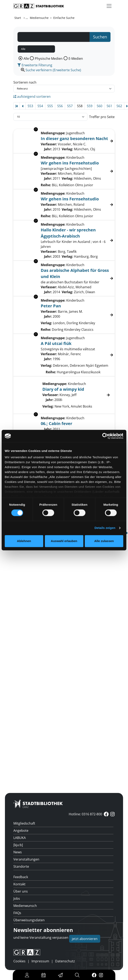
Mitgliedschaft (24, 823)
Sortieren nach (25, 82)
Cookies (19, 961)
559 (90, 106)
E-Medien (76, 59)
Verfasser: (51, 395)
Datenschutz (65, 961)
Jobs (17, 898)
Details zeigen (105, 528)
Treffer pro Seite (102, 117)
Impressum (40, 961)
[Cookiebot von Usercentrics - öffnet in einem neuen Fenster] (105, 436)
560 (99, 106)
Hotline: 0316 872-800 (85, 814)
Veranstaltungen (26, 859)
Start (18, 18)
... (27, 18)
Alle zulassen (104, 541)
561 (109, 106)
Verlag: (48, 406)
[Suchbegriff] (54, 37)
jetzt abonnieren (85, 939)
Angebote (21, 831)
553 (30, 106)
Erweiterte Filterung (35, 65)
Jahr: (50, 400)
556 (60, 106)
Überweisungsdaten (29, 920)
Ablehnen (24, 541)
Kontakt (19, 884)
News (18, 852)
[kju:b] (18, 845)
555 (50, 106)
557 (70, 106)
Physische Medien (49, 59)
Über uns (21, 891)
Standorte (21, 866)
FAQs (17, 913)
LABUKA (20, 838)
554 (40, 106)
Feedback (21, 877)
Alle (26, 59)
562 (119, 106)
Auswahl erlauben (64, 541)
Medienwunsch (25, 906)
